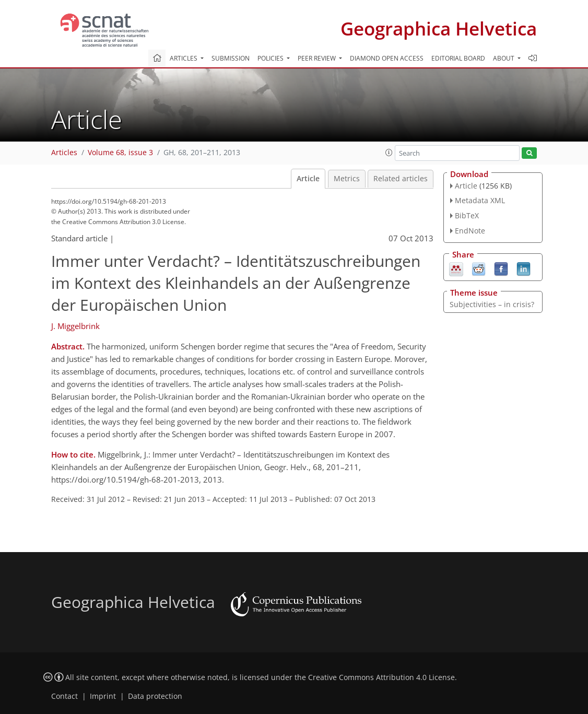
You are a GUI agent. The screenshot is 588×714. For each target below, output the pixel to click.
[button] (389, 153)
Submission (231, 58)
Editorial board (458, 58)
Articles (64, 153)
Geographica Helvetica (439, 28)
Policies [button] (271, 58)
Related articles (401, 179)
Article (308, 179)
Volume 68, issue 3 (120, 153)
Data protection (155, 696)
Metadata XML (480, 200)
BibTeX (467, 215)
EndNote (470, 231)
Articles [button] (184, 58)
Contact (64, 696)
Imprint (103, 696)
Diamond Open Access (387, 58)
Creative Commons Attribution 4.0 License (381, 677)
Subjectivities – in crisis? (492, 304)
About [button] (504, 58)
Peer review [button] (317, 58)
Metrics (347, 179)
